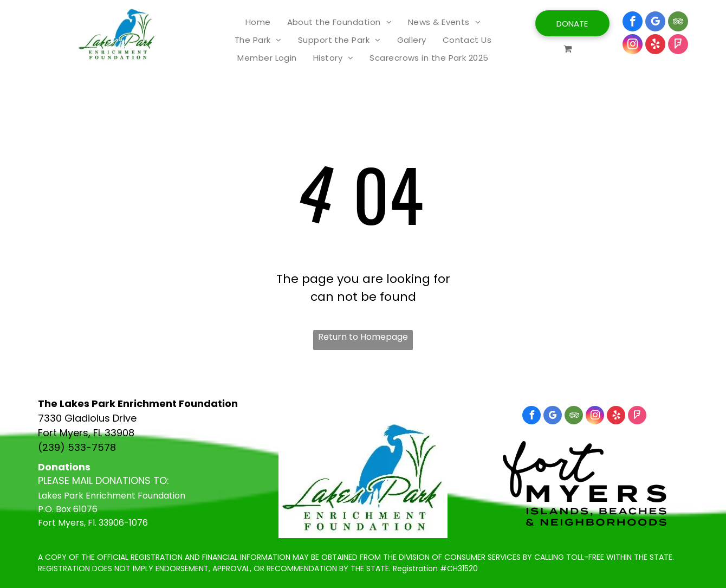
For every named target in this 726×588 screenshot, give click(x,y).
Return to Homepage (363, 337)
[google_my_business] (655, 23)
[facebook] (633, 23)
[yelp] (655, 46)
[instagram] (633, 46)
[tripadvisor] (678, 23)
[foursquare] (678, 46)
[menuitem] (258, 22)
